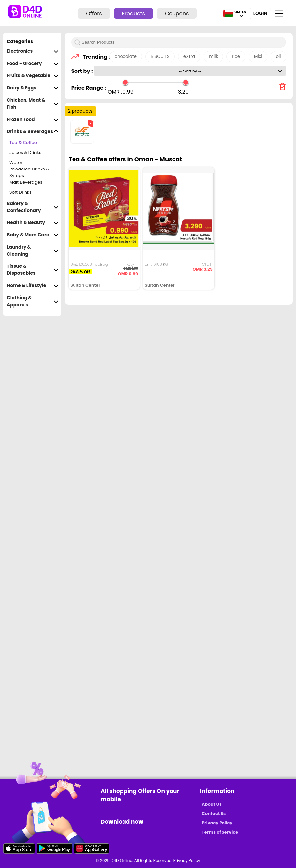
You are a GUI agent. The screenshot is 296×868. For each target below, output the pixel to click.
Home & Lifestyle (33, 286)
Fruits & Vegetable (33, 76)
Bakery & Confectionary (33, 207)
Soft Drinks (20, 192)
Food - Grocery (33, 63)
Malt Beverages (26, 182)
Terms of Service (220, 832)
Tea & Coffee (23, 143)
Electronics (33, 51)
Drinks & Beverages (33, 132)
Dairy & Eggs (33, 88)
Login (260, 13)
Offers (94, 13)
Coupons (177, 13)
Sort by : (83, 71)
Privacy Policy (217, 823)
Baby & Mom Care (33, 235)
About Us (212, 804)
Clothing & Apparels (33, 301)
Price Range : (89, 88)
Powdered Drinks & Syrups (29, 172)
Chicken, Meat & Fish (33, 104)
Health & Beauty (33, 223)
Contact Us (214, 814)
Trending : (94, 57)
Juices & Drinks (25, 152)
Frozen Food (33, 119)
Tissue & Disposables (33, 270)
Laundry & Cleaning (33, 251)
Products (133, 13)
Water (16, 162)
